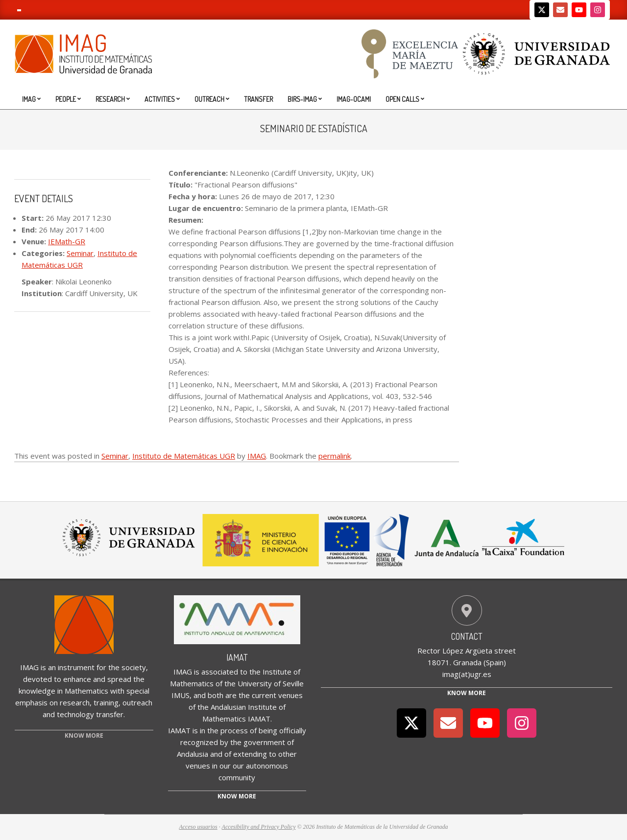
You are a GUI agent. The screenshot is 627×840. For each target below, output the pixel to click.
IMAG (257, 456)
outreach (137, 702)
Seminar (80, 253)
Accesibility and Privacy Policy (259, 827)
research (75, 702)
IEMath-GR (67, 241)
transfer (110, 714)
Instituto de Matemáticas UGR (184, 456)
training (106, 702)
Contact (467, 636)
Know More (467, 693)
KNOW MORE (84, 735)
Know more (237, 796)
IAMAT (237, 657)
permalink (335, 456)
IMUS (181, 695)
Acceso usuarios (198, 827)
